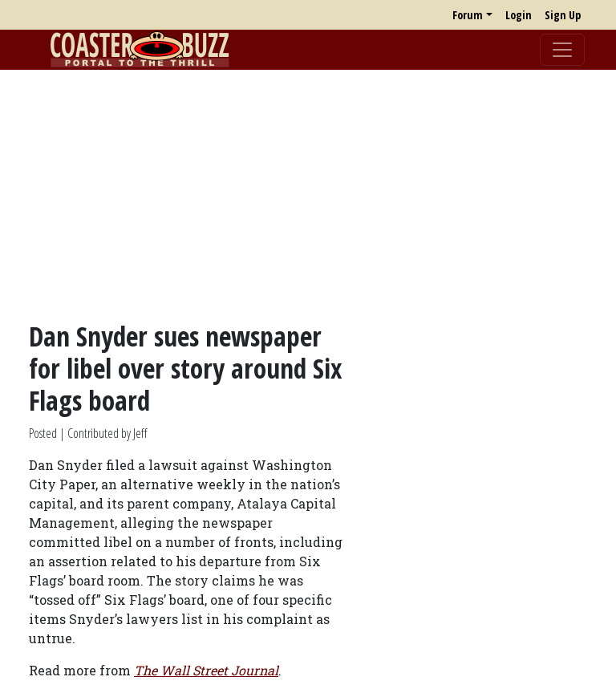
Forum (468, 15)
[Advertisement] (308, 195)
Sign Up (563, 15)
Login (519, 15)
